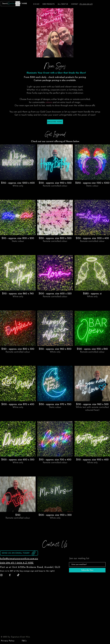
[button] (48, 4)
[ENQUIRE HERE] (55, 122)
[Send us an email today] (19, 553)
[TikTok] (18, 575)
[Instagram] (1, 575)
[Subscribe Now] (87, 570)
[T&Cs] (24, 641)
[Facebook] (10, 575)
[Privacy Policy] (8, 641)
